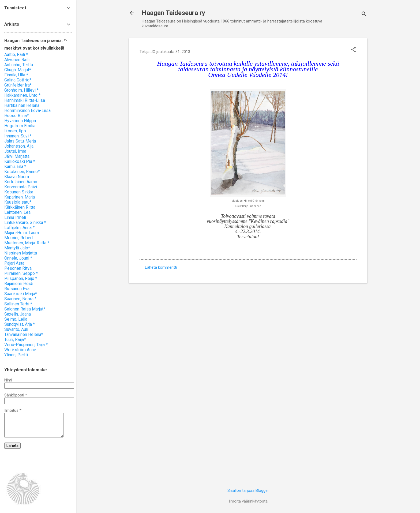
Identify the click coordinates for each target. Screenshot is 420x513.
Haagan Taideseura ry (173, 13)
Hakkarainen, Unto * (22, 95)
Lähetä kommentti (161, 267)
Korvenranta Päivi (21, 187)
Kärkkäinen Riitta (20, 207)
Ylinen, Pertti (16, 355)
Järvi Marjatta (17, 156)
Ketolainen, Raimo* (22, 172)
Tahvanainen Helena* (24, 334)
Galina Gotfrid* (18, 80)
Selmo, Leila (16, 319)
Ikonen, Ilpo (15, 131)
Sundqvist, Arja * (20, 324)
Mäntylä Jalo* (17, 248)
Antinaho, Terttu (19, 65)
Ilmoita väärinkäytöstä (248, 501)
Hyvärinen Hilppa (20, 121)
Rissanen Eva (17, 289)
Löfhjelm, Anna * (19, 228)
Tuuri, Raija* (15, 340)
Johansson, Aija (19, 146)
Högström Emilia (20, 126)
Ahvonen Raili (17, 60)
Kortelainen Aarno (21, 182)
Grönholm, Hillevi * (21, 90)
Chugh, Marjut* (18, 70)
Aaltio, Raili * (16, 55)
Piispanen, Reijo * (21, 278)
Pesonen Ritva (18, 268)
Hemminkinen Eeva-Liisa (27, 111)
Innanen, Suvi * (18, 136)
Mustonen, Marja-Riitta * (27, 243)
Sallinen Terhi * (18, 304)
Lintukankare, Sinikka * (25, 222)
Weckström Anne (20, 350)
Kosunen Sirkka (19, 192)
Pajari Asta (14, 263)
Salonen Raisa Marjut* (25, 309)
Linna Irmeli (15, 217)
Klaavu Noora (17, 177)
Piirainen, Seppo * (21, 273)
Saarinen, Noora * (20, 299)
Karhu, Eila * (15, 166)
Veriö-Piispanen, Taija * (26, 345)
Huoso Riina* (16, 116)
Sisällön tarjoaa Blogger (248, 490)
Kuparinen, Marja (20, 197)
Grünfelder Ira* (18, 85)
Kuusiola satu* (18, 202)
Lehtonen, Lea (17, 212)
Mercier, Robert (19, 238)
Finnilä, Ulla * (16, 75)
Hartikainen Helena (22, 105)
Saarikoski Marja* (21, 294)
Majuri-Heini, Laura (22, 233)
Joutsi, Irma (15, 151)
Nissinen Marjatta (21, 253)
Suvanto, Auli (16, 329)
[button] (353, 50)
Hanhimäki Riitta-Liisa (25, 100)
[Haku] (364, 15)
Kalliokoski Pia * (20, 161)
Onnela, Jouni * (18, 258)
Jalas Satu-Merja (20, 141)
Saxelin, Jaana (18, 314)
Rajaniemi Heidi (19, 284)
